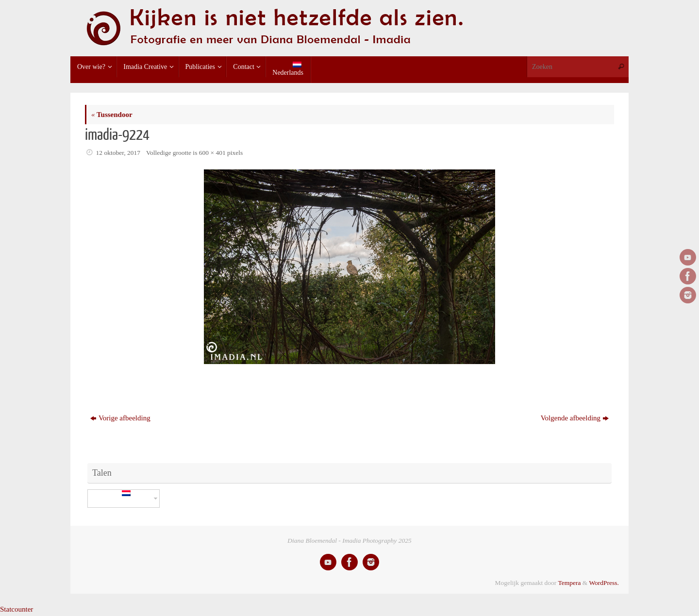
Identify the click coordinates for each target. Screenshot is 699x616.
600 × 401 (212, 153)
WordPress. (604, 583)
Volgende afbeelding (575, 418)
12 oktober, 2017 (118, 153)
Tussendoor (112, 115)
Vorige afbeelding (120, 418)
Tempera (569, 583)
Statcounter (17, 609)
